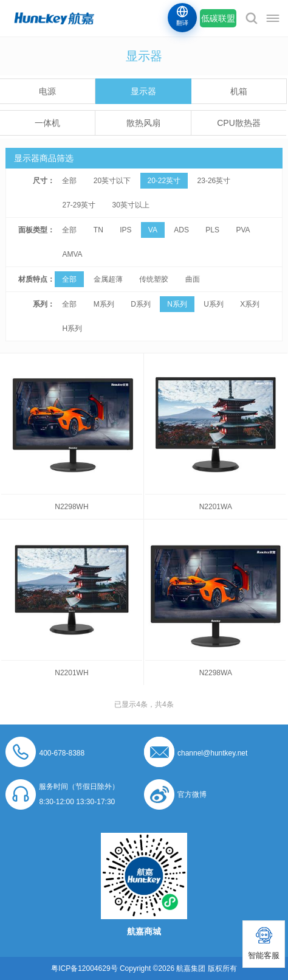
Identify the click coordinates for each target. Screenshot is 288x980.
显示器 (143, 91)
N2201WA (216, 507)
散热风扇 (143, 123)
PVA (243, 230)
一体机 (47, 123)
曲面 (193, 279)
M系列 (104, 304)
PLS (212, 230)
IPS (125, 230)
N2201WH (71, 673)
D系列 (141, 304)
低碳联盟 (218, 18)
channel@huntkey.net (212, 753)
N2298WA (216, 673)
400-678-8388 (62, 753)
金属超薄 (108, 279)
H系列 (72, 328)
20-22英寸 (164, 181)
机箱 (239, 91)
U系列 (214, 304)
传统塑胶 (154, 279)
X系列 (250, 304)
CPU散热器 (239, 123)
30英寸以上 (131, 205)
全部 (69, 181)
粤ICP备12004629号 (84, 968)
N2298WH (71, 507)
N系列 (177, 304)
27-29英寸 (79, 205)
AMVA (72, 254)
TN (98, 230)
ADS (181, 230)
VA (153, 230)
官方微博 (192, 794)
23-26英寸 (214, 181)
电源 (47, 91)
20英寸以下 (112, 181)
